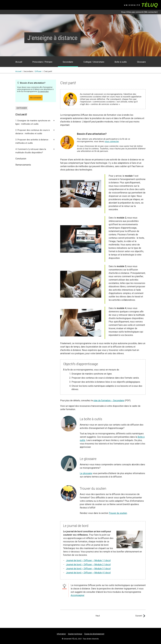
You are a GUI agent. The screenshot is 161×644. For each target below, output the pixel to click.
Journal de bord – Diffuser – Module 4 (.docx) (88, 573)
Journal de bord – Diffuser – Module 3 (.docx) (88, 569)
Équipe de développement (94, 634)
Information (61, 634)
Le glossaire (86, 473)
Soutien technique (75, 634)
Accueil (18, 71)
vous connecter (112, 141)
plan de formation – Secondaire (109, 401)
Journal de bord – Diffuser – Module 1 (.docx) (88, 560)
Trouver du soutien (118, 513)
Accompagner (77, 595)
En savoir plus (43, 91)
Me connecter (151, 12)
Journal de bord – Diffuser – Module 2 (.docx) (88, 565)
